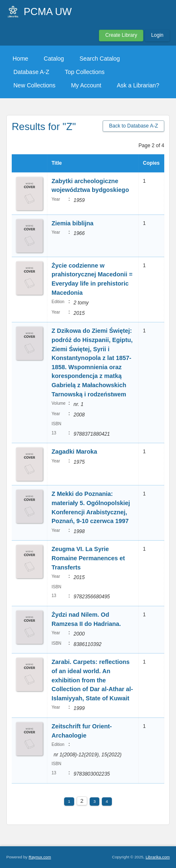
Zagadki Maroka (74, 452)
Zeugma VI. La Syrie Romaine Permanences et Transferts (88, 558)
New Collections (34, 85)
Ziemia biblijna (72, 223)
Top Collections (85, 72)
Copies (151, 163)
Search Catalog (100, 59)
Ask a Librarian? (138, 85)
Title (57, 163)
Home (20, 59)
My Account (86, 85)
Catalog (54, 59)
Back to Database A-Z (133, 126)
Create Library (121, 35)
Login (157, 35)
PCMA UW (48, 11)
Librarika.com (158, 857)
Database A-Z (31, 72)
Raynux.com (40, 857)
